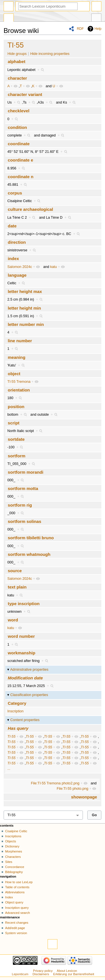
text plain (17, 587)
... (9, 769)
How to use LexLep (19, 882)
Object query (14, 902)
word (13, 620)
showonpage (84, 797)
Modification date (25, 678)
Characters (13, 857)
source (15, 571)
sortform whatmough (29, 554)
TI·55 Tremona (19, 382)
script (14, 423)
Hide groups (17, 54)
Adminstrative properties (29, 670)
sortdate (16, 439)
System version (16, 933)
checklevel (19, 111)
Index (9, 897)
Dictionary (12, 846)
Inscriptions (13, 836)
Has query (18, 728)
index (13, 259)
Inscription (15, 711)
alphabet (17, 61)
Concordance (15, 867)
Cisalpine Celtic (16, 831)
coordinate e (21, 160)
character (17, 78)
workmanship (22, 653)
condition (17, 127)
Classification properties (29, 695)
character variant (25, 94)
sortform (17, 456)
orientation (19, 390)
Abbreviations (15, 892)
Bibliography (14, 872)
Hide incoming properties (50, 54)
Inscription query (17, 908)
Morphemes (13, 851)
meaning (17, 357)
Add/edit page (15, 928)
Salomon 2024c (20, 267)
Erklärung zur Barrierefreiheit (74, 974)
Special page (9, 18)
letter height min (25, 308)
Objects (11, 841)
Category (17, 703)
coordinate (19, 144)
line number (20, 341)
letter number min (26, 324)
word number (21, 636)
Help (98, 29)
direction (17, 242)
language (17, 275)
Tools (96, 18)
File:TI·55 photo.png (73, 789)
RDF (80, 29)
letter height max (25, 291)
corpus (15, 193)
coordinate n (21, 177)
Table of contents (17, 887)
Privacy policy (43, 971)
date (12, 226)
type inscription (24, 604)
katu (53, 267)
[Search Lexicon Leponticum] (48, 6)
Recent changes (17, 923)
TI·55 (16, 45)
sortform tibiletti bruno (31, 538)
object (14, 374)
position (16, 407)
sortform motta (23, 488)
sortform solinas (25, 521)
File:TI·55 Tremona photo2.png (55, 783)
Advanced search (17, 913)
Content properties (25, 720)
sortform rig (20, 505)
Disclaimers (41, 974)
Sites (9, 862)
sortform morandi (26, 472)
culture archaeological (31, 209)
